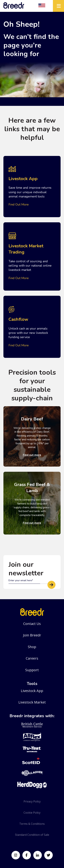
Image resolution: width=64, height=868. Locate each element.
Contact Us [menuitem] (32, 624)
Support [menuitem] (32, 670)
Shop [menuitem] (32, 647)
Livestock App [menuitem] (32, 691)
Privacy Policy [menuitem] (32, 801)
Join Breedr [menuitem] (32, 635)
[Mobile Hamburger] (58, 6)
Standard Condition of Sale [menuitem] (32, 835)
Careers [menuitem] (32, 658)
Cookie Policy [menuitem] (32, 813)
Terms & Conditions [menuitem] (32, 824)
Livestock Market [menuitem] (32, 702)
